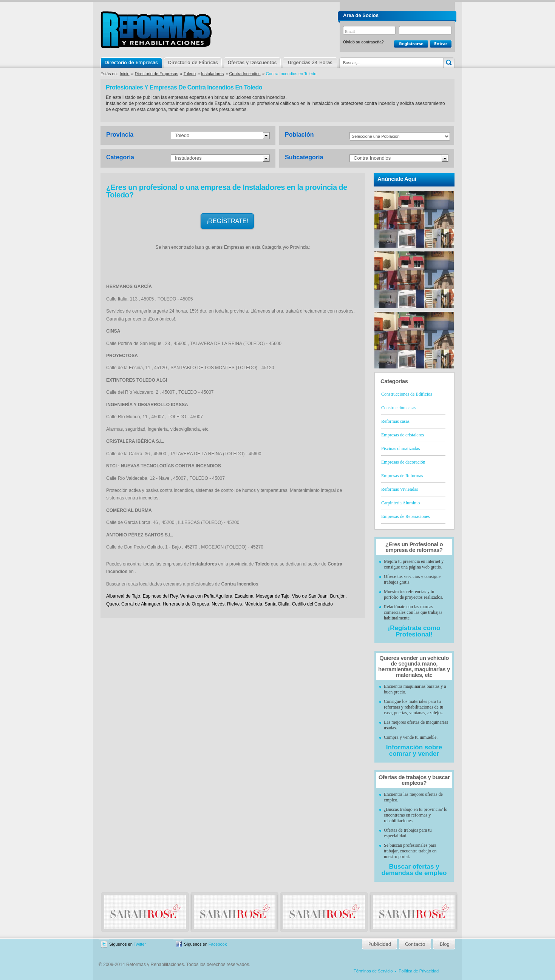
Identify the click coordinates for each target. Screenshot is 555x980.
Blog (444, 944)
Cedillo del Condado (312, 604)
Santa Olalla (277, 604)
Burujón (338, 596)
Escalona (244, 596)
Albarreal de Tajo (123, 596)
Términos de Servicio (373, 971)
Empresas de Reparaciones (406, 516)
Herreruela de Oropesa (186, 604)
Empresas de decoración (403, 462)
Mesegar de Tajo (273, 596)
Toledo (190, 74)
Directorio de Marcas (193, 63)
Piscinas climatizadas (400, 448)
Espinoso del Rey (160, 596)
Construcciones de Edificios (407, 394)
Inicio (125, 74)
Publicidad (380, 944)
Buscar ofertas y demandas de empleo (414, 870)
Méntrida (253, 604)
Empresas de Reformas (402, 476)
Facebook (218, 944)
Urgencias (309, 63)
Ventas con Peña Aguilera (206, 596)
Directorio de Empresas (132, 63)
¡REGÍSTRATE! (227, 221)
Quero (112, 604)
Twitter (140, 944)
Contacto (415, 944)
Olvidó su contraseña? (363, 42)
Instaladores (212, 74)
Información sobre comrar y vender (414, 750)
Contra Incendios (245, 74)
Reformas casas (395, 421)
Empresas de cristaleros (403, 435)
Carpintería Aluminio (400, 503)
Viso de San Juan (310, 596)
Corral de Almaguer (141, 604)
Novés (218, 604)
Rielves (234, 604)
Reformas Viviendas (400, 489)
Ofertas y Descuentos (252, 63)
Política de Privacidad (419, 971)
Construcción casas (399, 408)
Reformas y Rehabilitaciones (156, 30)
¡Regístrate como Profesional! (414, 631)
